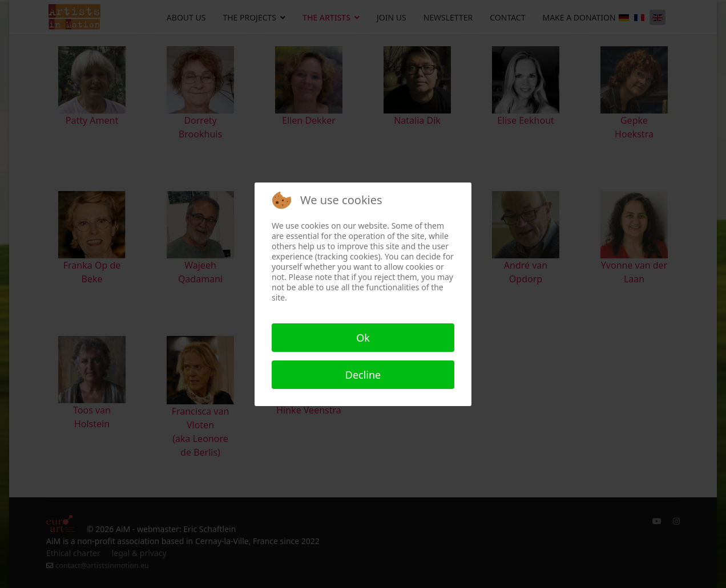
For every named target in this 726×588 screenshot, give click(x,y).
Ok (363, 338)
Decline (363, 375)
